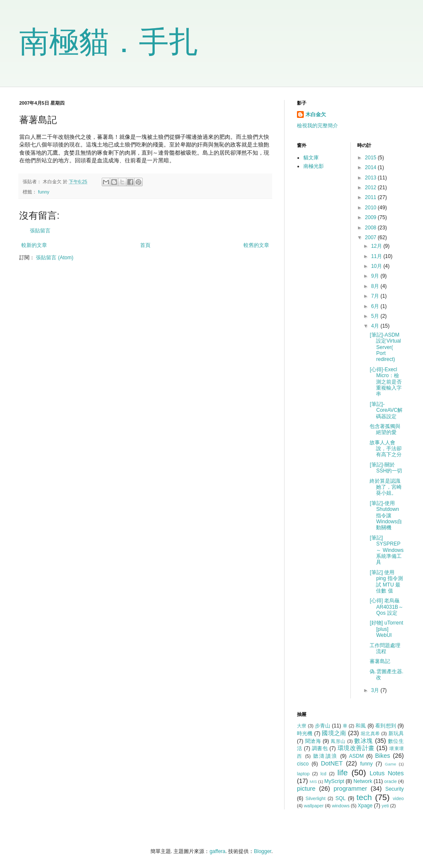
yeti (385, 806)
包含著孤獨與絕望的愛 (385, 429)
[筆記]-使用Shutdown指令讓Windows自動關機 (386, 516)
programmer (350, 789)
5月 (376, 316)
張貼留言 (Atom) (54, 258)
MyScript (334, 781)
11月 (377, 256)
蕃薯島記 (380, 661)
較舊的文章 (256, 245)
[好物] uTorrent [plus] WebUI (386, 629)
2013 (371, 178)
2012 (371, 188)
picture (306, 789)
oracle (390, 781)
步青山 (323, 726)
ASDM (357, 756)
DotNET (332, 763)
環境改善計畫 (356, 748)
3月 (376, 690)
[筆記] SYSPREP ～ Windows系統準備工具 (386, 550)
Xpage (365, 806)
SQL (341, 798)
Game (391, 764)
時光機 (305, 733)
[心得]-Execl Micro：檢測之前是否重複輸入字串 (386, 382)
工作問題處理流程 (385, 648)
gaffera (217, 851)
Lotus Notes (387, 773)
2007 (371, 238)
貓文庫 (311, 158)
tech (364, 797)
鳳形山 (338, 741)
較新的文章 (34, 245)
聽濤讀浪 (326, 756)
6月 (376, 306)
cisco (303, 764)
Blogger (263, 851)
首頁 (145, 245)
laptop (303, 774)
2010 (371, 208)
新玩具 (396, 733)
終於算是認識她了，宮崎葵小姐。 (386, 487)
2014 (371, 167)
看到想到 (386, 726)
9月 (376, 276)
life (342, 773)
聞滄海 (313, 741)
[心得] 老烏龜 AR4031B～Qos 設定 (386, 607)
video (398, 798)
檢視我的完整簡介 (317, 126)
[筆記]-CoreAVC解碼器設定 (386, 410)
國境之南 (334, 733)
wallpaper (314, 806)
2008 (371, 228)
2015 (371, 158)
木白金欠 (316, 114)
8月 (376, 286)
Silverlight (316, 798)
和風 (361, 726)
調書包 (320, 748)
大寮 (302, 726)
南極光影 (314, 166)
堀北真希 (370, 733)
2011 (371, 197)
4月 (376, 326)
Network (363, 781)
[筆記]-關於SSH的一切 (386, 468)
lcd (323, 774)
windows (341, 806)
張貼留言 (40, 231)
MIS (313, 781)
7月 (376, 296)
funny (44, 192)
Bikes (383, 756)
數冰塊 (364, 741)
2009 (371, 217)
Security (395, 789)
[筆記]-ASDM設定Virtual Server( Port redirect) (385, 347)
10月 (377, 266)
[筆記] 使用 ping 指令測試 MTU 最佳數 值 (386, 582)
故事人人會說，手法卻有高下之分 (386, 449)
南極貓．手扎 (109, 42)
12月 (377, 246)
